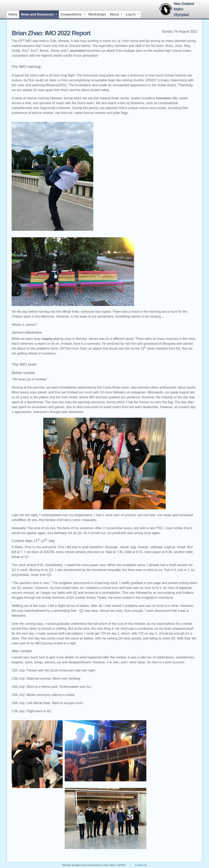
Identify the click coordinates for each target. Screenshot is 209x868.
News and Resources (40, 14)
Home (13, 14)
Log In (131, 14)
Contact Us (141, 865)
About (115, 14)
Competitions (72, 14)
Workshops (97, 14)
